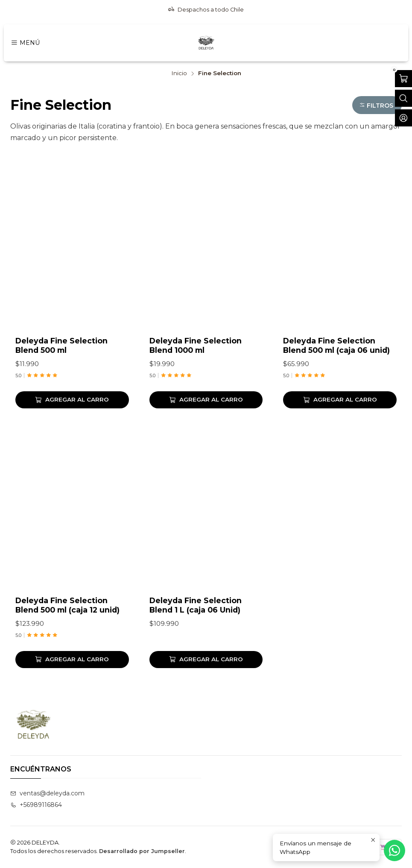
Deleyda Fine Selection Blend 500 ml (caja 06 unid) (336, 345)
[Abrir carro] (403, 79)
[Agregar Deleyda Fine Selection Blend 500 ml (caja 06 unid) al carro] (340, 400)
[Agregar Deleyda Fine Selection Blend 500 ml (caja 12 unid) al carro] (72, 696)
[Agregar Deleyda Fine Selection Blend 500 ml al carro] (72, 400)
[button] (377, 105)
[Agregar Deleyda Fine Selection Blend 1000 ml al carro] (206, 400)
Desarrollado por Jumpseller (142, 851)
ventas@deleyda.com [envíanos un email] (47, 793)
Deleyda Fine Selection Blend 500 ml (61, 345)
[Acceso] (403, 118)
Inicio (179, 73)
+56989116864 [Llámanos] (36, 805)
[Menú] (25, 43)
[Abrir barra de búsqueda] (403, 98)
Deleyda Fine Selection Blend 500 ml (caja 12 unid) (67, 642)
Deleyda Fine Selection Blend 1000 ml (196, 345)
